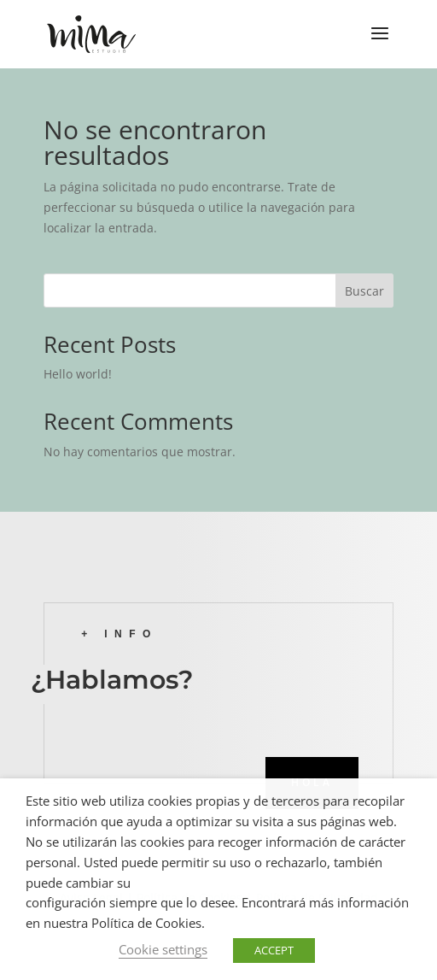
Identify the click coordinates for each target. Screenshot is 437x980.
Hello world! (78, 374)
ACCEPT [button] (274, 950)
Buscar (364, 291)
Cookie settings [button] (163, 949)
